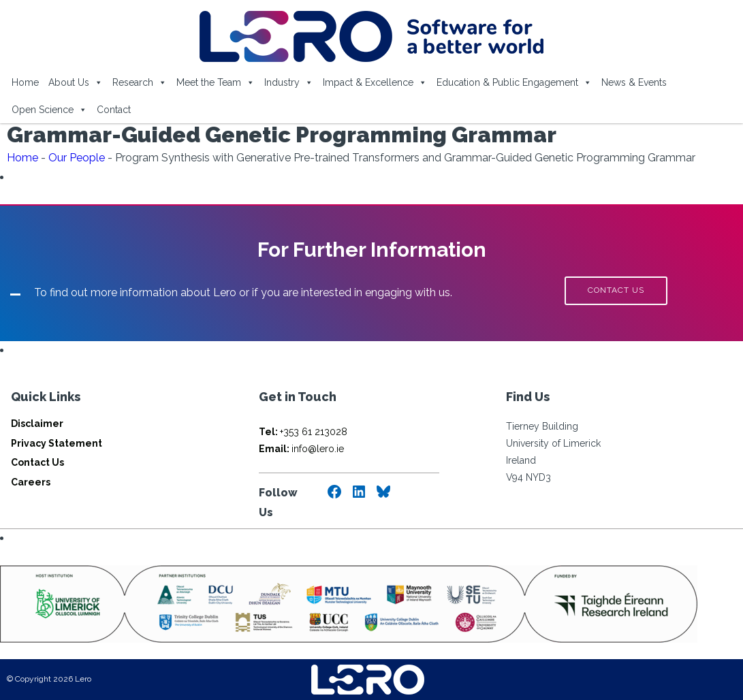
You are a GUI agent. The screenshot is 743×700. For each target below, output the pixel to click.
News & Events (634, 82)
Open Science (49, 110)
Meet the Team (216, 82)
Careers (31, 482)
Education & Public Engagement (514, 82)
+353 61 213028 (303, 432)
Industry (289, 82)
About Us (76, 82)
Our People (77, 158)
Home (25, 82)
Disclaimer (37, 424)
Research (140, 82)
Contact (114, 110)
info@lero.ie (301, 449)
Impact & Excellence (375, 82)
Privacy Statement (57, 443)
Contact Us (37, 462)
